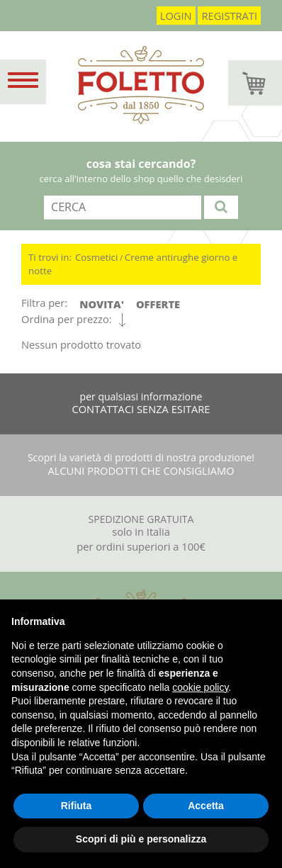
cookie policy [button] (200, 687)
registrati (229, 16)
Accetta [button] (206, 806)
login (176, 16)
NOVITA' (102, 304)
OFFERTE (158, 304)
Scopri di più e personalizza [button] (141, 839)
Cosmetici (96, 257)
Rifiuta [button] (77, 806)
